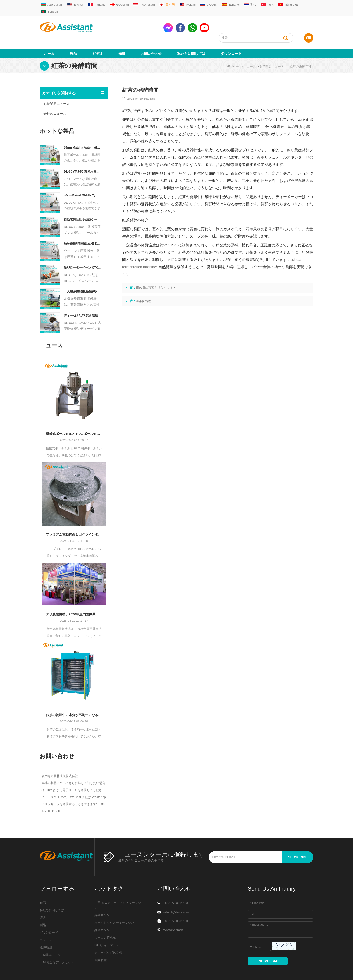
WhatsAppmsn (173, 913)
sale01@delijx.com (176, 895)
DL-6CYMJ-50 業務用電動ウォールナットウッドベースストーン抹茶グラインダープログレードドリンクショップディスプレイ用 (83, 154)
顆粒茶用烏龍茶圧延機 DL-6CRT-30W (83, 226)
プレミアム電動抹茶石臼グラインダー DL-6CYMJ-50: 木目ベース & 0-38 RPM (74, 517)
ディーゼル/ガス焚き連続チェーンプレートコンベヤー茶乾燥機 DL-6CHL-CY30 (83, 298)
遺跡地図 (46, 930)
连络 (43, 900)
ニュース (250, 49)
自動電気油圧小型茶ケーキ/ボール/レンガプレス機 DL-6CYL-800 (83, 202)
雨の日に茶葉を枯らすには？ (156, 271)
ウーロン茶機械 (105, 921)
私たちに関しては (191, 37)
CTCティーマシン (107, 928)
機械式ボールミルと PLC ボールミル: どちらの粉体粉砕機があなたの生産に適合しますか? (74, 417)
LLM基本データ (50, 938)
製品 (73, 37)
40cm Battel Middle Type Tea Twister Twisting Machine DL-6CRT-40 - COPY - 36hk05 (83, 178)
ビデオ (98, 37)
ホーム (49, 37)
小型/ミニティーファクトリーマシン (118, 888)
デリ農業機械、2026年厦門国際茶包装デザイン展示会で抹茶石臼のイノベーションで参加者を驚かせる (74, 597)
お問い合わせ (151, 37)
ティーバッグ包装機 (108, 936)
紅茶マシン (102, 913)
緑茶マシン (102, 898)
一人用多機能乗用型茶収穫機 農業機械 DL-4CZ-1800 (83, 274)
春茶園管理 (144, 284)
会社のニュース (55, 96)
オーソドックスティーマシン (114, 906)
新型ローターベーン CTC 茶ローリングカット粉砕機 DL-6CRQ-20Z (83, 250)
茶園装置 (101, 943)
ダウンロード (231, 37)
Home (234, 49)
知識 (122, 37)
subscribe (298, 840)
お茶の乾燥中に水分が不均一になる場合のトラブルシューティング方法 (74, 698)
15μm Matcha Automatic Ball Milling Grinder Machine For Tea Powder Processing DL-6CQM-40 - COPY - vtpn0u (83, 130)
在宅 (43, 886)
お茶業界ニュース (272, 49)
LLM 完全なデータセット (57, 945)
